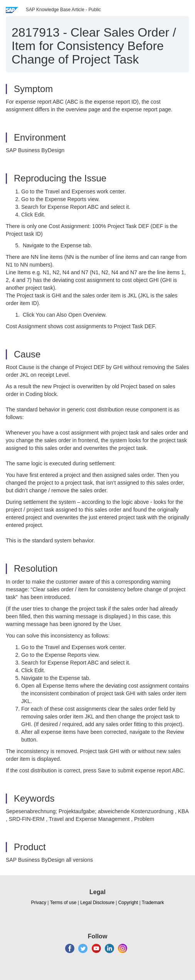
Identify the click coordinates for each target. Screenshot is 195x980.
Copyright (128, 903)
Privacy (39, 903)
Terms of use (63, 903)
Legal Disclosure (97, 903)
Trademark (153, 903)
